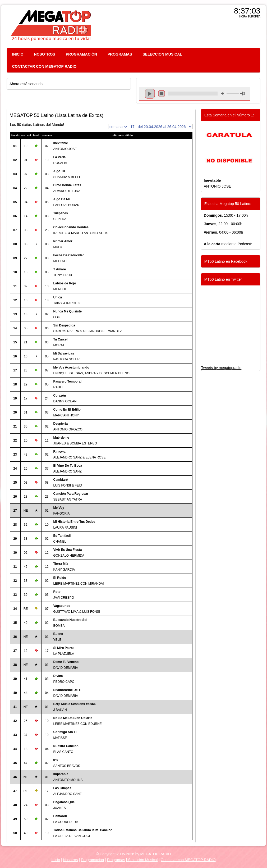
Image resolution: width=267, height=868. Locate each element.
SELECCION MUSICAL (162, 54)
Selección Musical (142, 860)
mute (223, 94)
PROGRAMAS (120, 54)
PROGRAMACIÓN (81, 54)
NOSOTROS (45, 54)
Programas (116, 860)
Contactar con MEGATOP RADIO (188, 860)
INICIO (18, 54)
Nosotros (70, 860)
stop (162, 94)
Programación (92, 860)
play (150, 94)
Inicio (56, 860)
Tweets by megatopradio (221, 368)
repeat (193, 98)
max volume (243, 94)
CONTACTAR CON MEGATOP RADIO (44, 66)
